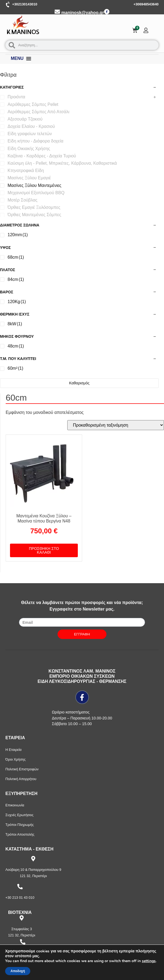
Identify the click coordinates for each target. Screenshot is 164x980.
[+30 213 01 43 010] (20, 887)
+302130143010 (25, 4)
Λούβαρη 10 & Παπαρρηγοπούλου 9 (33, 870)
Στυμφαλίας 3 (22, 929)
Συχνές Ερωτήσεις (19, 815)
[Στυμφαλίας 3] (22, 918)
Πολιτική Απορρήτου (21, 779)
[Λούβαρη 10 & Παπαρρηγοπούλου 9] (33, 859)
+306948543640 (146, 4)
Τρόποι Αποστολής (20, 834)
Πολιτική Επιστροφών (22, 769)
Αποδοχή (18, 971)
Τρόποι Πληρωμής (20, 825)
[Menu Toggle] (29, 59)
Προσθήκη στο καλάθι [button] (44, 550)
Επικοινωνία (15, 805)
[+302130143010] (8, 5)
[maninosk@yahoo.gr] (57, 12)
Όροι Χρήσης (16, 759)
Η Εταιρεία (14, 750)
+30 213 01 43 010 (20, 898)
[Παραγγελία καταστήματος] (116, 425)
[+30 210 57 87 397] (23, 942)
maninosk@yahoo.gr (83, 13)
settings (149, 961)
